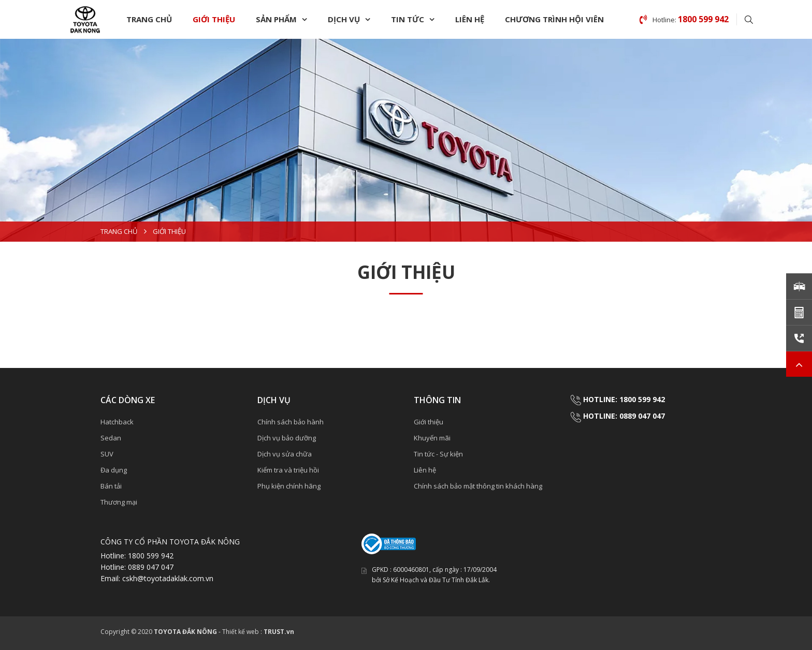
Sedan (111, 438)
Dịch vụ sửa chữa (285, 454)
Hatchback (117, 422)
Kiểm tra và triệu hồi (288, 470)
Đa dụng (114, 470)
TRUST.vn (279, 632)
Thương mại (119, 502)
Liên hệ (470, 19)
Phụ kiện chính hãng (289, 486)
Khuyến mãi (432, 438)
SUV (107, 454)
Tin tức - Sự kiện (438, 454)
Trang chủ (149, 19)
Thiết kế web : (242, 632)
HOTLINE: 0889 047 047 (624, 416)
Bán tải (111, 486)
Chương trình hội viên (554, 19)
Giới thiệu (214, 19)
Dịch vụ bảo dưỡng (287, 438)
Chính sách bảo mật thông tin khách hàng (478, 486)
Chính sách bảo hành (291, 422)
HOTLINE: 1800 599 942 (624, 399)
